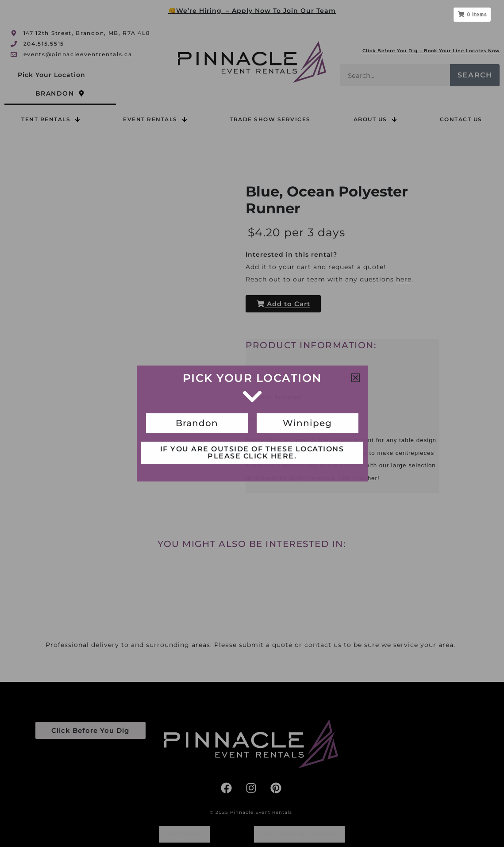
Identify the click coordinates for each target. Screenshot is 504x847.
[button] (356, 378)
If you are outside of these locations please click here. (252, 452)
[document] (252, 423)
